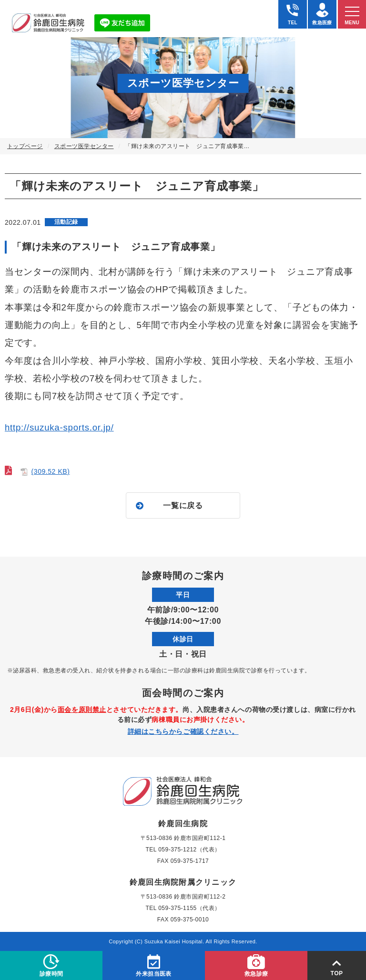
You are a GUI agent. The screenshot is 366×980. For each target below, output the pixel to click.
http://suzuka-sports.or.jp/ (59, 427)
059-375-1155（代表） (189, 908)
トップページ (25, 146)
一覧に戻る (183, 505)
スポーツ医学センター (84, 146)
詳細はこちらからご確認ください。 (183, 731)
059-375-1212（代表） (189, 850)
